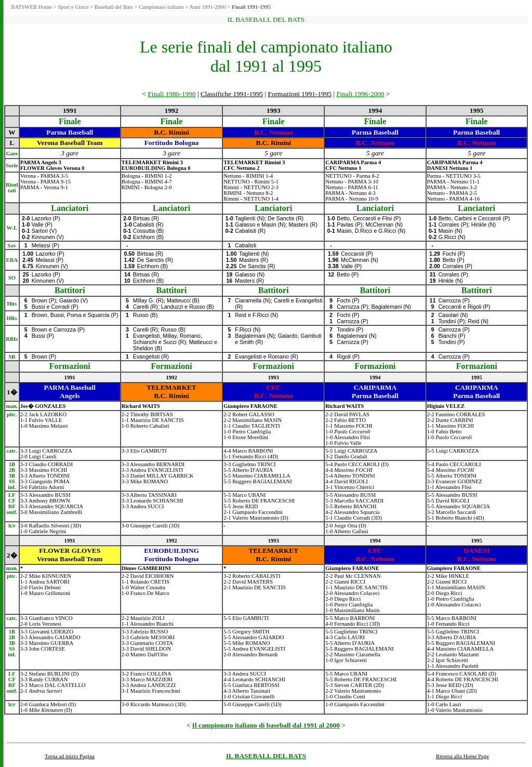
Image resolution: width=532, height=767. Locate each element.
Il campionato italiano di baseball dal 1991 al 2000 (266, 725)
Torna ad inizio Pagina (70, 756)
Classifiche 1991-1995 (232, 94)
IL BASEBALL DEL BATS (266, 756)
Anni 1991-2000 (207, 7)
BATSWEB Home (31, 7)
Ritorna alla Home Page (462, 756)
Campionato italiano (161, 7)
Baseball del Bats (114, 7)
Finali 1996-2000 (360, 94)
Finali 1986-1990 (171, 94)
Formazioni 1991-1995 (300, 94)
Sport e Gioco (73, 7)
